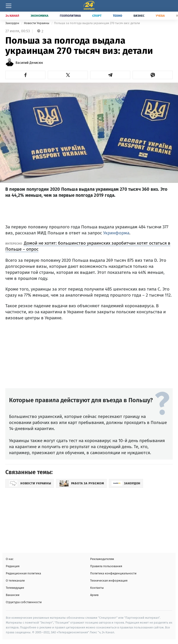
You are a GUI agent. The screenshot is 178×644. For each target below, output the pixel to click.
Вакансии (13, 595)
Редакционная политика (23, 573)
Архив (94, 595)
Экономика (40, 16)
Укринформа (116, 233)
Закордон (13, 23)
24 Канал (12, 16)
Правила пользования (106, 566)
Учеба (160, 16)
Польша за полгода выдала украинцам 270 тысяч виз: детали (97, 23)
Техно (118, 16)
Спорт (97, 16)
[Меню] (9, 6)
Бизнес (139, 16)
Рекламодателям (102, 559)
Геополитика (70, 16)
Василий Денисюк (29, 63)
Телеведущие (15, 588)
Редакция (13, 566)
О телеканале (15, 581)
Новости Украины (37, 23)
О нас (10, 559)
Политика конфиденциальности (113, 573)
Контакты (97, 588)
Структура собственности (24, 602)
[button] (25, 75)
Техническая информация (109, 581)
